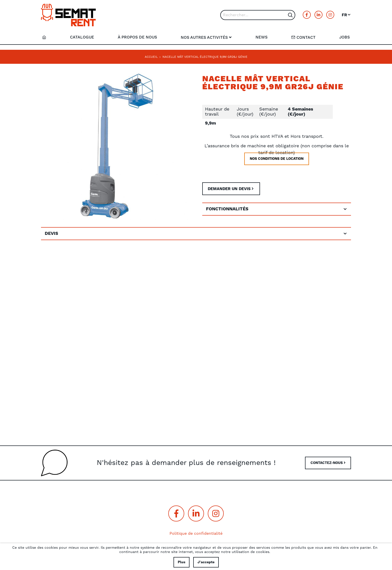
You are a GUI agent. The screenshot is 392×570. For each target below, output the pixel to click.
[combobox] (258, 15)
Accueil (151, 57)
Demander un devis (229, 189)
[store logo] (68, 15)
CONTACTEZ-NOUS (328, 463)
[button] (346, 15)
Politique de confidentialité (196, 533)
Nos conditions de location (277, 166)
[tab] (277, 209)
